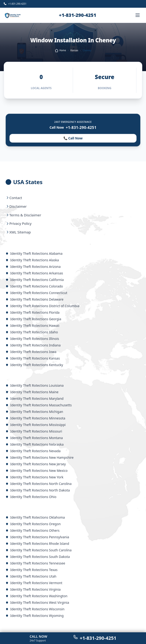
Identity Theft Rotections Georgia (33, 319)
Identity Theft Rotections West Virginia (37, 602)
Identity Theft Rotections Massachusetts (39, 405)
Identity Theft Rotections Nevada (33, 451)
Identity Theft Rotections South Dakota (38, 557)
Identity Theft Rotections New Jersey (36, 464)
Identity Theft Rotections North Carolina (39, 484)
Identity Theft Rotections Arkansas (34, 273)
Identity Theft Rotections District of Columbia (42, 306)
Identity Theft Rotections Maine (32, 392)
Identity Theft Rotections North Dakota (38, 490)
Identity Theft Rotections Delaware (35, 299)
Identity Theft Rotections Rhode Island (37, 544)
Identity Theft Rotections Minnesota (35, 418)
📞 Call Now (73, 138)
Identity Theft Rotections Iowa (31, 352)
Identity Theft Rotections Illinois (32, 339)
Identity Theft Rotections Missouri (34, 431)
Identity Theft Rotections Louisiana (35, 385)
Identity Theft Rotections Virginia (33, 589)
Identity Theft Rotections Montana (34, 438)
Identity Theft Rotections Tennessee (35, 563)
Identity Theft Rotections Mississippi (36, 425)
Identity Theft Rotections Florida (33, 312)
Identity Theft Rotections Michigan (34, 412)
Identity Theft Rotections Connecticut (36, 293)
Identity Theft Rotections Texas (32, 570)
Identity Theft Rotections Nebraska (35, 444)
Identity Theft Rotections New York (35, 477)
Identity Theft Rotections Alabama (34, 253)
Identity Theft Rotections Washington (36, 596)
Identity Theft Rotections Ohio (31, 497)
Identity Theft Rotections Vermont (34, 583)
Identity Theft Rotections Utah (31, 576)
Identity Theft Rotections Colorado (34, 286)
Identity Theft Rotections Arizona (33, 267)
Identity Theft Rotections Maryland (35, 398)
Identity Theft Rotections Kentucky (34, 365)
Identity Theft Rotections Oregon (33, 524)
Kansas (74, 50)
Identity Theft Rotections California (35, 280)
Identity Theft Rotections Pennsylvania (37, 537)
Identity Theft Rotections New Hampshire (40, 457)
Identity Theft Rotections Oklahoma (35, 517)
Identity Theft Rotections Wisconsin (35, 609)
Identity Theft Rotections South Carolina (39, 550)
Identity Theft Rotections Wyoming (35, 616)
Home (60, 51)
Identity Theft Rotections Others (33, 530)
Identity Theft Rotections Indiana (33, 345)
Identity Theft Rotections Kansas (33, 358)
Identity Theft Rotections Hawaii (33, 326)
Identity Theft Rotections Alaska (32, 260)
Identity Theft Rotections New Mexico (37, 471)
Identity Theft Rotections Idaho (32, 332)
